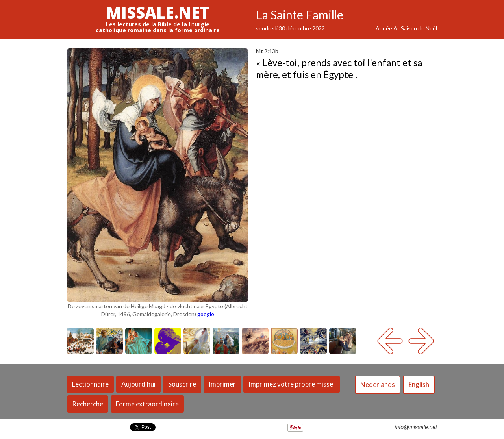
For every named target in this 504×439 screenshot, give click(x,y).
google (206, 314)
